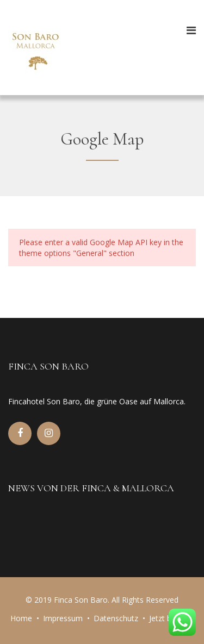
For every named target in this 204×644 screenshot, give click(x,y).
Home (21, 618)
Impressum (63, 618)
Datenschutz (116, 618)
